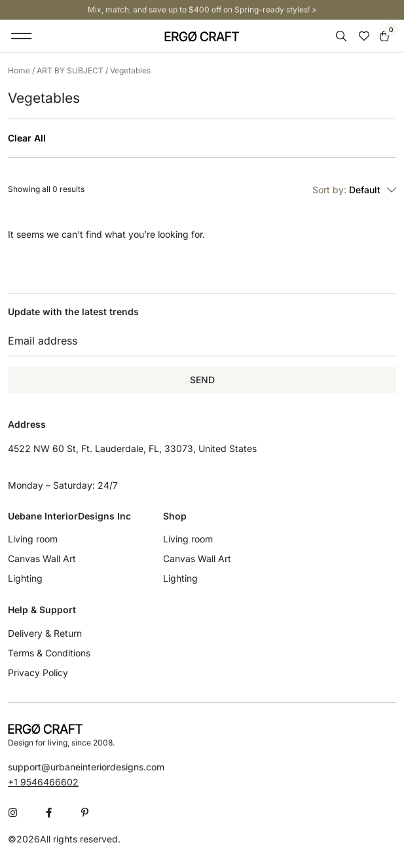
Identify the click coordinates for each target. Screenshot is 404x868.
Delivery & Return (45, 633)
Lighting (25, 578)
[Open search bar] (342, 36)
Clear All (27, 138)
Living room (33, 539)
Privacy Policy (38, 672)
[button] (22, 36)
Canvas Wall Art (42, 558)
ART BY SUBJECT (70, 70)
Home (19, 70)
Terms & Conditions (49, 653)
